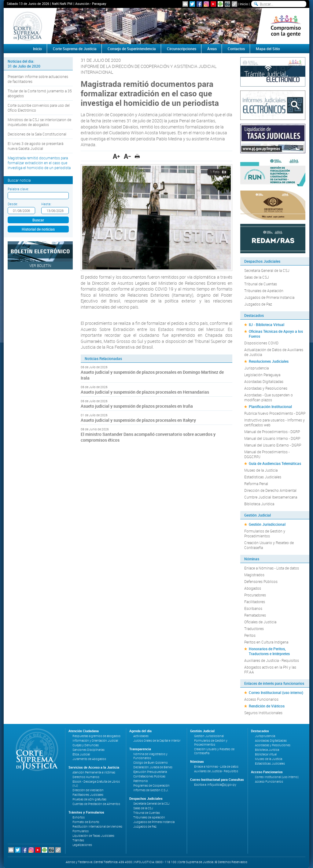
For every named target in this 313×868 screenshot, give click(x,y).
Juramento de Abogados (89, 759)
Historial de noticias (38, 229)
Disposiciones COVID (261, 343)
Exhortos (79, 817)
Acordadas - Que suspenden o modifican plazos (269, 397)
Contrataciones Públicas (149, 776)
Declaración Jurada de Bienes (153, 767)
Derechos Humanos (86, 777)
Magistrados (254, 575)
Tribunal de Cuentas (261, 284)
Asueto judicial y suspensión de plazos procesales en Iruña (137, 406)
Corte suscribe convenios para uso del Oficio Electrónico (39, 108)
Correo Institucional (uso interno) (276, 692)
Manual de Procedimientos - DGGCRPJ (267, 454)
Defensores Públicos (261, 581)
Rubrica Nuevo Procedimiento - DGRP (275, 413)
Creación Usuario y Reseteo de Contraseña (269, 545)
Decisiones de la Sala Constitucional (37, 134)
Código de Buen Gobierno (151, 763)
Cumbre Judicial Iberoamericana (271, 497)
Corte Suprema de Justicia (75, 49)
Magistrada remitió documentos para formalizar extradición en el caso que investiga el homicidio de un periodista (39, 163)
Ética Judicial (81, 754)
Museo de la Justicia (261, 470)
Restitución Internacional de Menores (97, 827)
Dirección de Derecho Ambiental (270, 490)
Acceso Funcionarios (261, 699)
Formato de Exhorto (86, 822)
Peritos (250, 635)
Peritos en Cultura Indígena (266, 642)
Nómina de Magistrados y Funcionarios (150, 756)
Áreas (212, 49)
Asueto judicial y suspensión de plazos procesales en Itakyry (138, 420)
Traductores (254, 629)
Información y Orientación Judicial (95, 741)
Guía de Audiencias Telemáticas (275, 463)
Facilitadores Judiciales (88, 795)
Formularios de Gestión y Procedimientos (265, 533)
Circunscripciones (182, 49)
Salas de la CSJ (257, 277)
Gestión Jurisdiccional (267, 524)
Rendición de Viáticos (267, 706)
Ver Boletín (40, 265)
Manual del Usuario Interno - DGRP (272, 438)
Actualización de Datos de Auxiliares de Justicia (274, 352)
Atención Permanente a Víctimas (94, 772)
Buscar (38, 220)
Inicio (244, 4)
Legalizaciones (82, 845)
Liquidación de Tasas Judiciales (93, 836)
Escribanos (253, 608)
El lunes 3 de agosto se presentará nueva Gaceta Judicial (35, 146)
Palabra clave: (18, 189)
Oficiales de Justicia (260, 622)
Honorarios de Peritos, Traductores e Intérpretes (269, 651)
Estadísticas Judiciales (263, 477)
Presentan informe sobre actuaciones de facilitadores (38, 79)
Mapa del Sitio (268, 49)
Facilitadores (255, 602)
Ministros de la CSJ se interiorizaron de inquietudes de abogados (39, 122)
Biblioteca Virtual (266, 754)
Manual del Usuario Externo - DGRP (273, 445)
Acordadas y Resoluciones (266, 388)
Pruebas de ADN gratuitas (89, 799)
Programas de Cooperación (151, 786)
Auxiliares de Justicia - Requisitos (272, 660)
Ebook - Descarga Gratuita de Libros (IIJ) (96, 784)
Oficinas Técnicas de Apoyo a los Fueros (276, 334)
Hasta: (46, 204)
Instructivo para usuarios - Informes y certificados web (274, 422)
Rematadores (255, 615)
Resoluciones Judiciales (269, 361)
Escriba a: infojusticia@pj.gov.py (215, 785)
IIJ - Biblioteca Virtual (267, 325)
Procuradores (255, 595)
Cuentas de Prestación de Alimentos (96, 804)
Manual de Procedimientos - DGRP (272, 432)
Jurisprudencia (256, 368)
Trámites (78, 840)
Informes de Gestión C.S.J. (151, 790)
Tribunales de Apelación (264, 291)
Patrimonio (141, 781)
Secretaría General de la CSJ (267, 270)
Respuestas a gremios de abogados (96, 736)
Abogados (253, 588)
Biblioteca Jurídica (259, 504)
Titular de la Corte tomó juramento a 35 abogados (40, 93)
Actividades (141, 736)
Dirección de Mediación (88, 790)
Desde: (13, 204)
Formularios (81, 831)
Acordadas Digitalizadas (264, 381)
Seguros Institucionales (263, 713)
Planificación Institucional (270, 406)
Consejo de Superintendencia (132, 49)
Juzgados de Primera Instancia (269, 297)
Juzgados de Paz (258, 304)
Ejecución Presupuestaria (150, 772)
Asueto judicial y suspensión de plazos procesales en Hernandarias (145, 392)
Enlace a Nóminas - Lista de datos (272, 568)
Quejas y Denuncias (86, 745)
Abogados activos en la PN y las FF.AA (270, 670)
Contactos (236, 49)
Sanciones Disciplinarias (88, 750)
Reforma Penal (256, 484)
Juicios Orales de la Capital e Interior (157, 741)
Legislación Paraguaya (262, 375)
